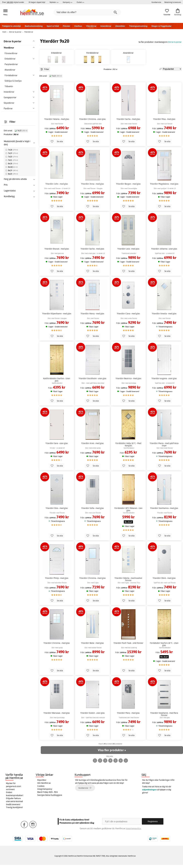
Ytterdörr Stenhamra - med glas (164, 511)
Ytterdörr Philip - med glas (57, 581)
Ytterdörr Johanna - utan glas (164, 252)
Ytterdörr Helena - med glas (57, 122)
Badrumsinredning (34, 26)
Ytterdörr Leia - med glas (128, 252)
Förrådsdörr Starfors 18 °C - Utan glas (164, 647)
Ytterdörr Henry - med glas (92, 317)
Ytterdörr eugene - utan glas (164, 382)
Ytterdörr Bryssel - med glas (57, 252)
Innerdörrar (106, 26)
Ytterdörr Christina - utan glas (92, 122)
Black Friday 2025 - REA (48, 795)
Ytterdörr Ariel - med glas (92, 447)
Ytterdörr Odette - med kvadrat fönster (128, 583)
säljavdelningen (149, 793)
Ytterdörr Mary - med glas (128, 716)
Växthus (78, 26)
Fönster (66, 26)
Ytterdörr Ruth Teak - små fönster (128, 646)
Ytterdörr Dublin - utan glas (93, 716)
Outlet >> (80, 2)
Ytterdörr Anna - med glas (93, 187)
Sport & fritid (53, 26)
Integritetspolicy (45, 792)
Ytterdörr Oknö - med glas (164, 581)
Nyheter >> (54, 2)
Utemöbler (120, 26)
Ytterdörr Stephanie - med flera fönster (164, 717)
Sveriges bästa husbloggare (50, 798)
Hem (4, 32)
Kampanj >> (68, 2)
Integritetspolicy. (133, 832)
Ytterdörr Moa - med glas (164, 122)
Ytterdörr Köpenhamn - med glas (57, 317)
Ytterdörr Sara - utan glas (57, 447)
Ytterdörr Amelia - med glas (164, 317)
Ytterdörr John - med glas (57, 187)
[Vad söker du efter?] (87, 12)
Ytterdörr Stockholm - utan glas (93, 382)
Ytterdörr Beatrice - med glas (128, 382)
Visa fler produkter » (112, 753)
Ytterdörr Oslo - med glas (57, 511)
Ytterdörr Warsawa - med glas (57, 716)
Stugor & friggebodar (161, 26)
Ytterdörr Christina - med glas (93, 581)
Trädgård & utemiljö (11, 26)
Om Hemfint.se (44, 786)
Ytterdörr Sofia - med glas (93, 511)
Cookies (41, 789)
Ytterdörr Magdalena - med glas (164, 187)
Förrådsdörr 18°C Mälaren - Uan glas (128, 512)
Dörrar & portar (175, 42)
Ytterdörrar (91, 26)
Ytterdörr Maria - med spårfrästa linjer (164, 448)
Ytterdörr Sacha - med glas (128, 122)
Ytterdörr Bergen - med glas (128, 187)
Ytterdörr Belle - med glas (92, 646)
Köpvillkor (42, 783)
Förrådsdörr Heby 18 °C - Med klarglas (128, 448)
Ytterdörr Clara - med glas (128, 317)
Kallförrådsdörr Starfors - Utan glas (57, 383)
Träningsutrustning (138, 26)
